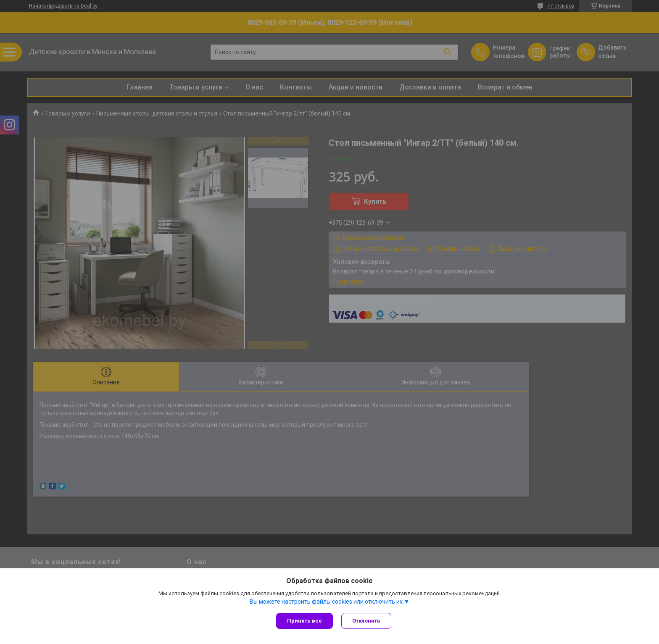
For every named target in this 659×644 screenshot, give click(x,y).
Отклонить (366, 621)
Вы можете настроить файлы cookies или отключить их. (327, 602)
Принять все (304, 621)
